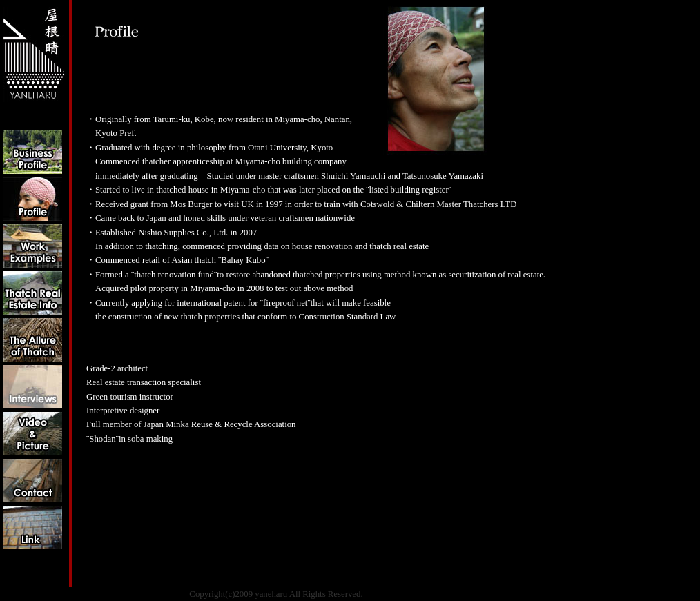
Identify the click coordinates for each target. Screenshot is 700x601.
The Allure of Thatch (33, 340)
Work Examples (33, 246)
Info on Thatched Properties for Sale (33, 293)
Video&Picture (33, 434)
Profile (33, 199)
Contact (33, 481)
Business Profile (33, 152)
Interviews (33, 387)
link (33, 528)
